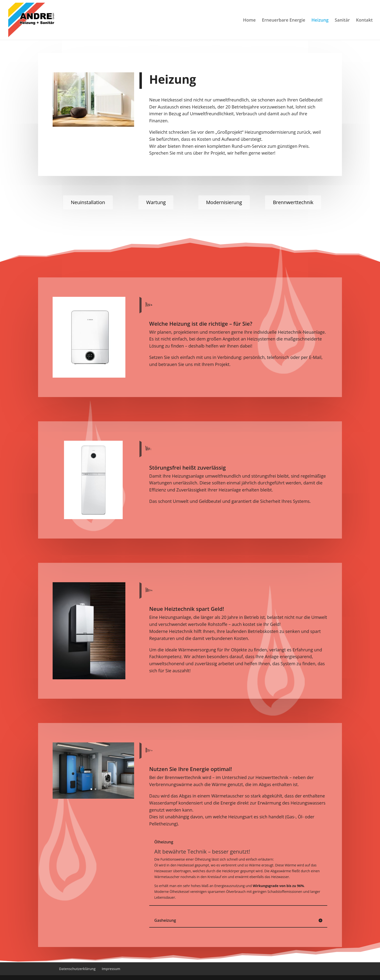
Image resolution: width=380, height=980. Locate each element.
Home (249, 21)
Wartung (156, 202)
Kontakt (364, 21)
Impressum (111, 969)
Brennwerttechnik (293, 202)
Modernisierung (224, 202)
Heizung (320, 21)
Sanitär (342, 21)
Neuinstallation (88, 202)
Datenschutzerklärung (77, 969)
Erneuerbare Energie (284, 21)
